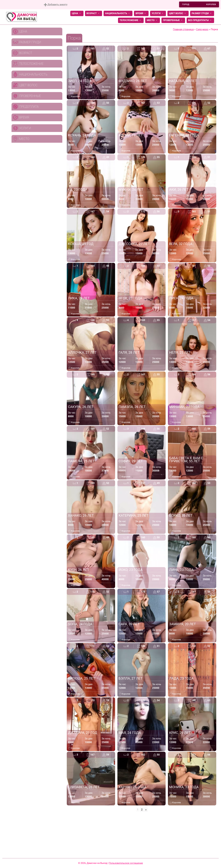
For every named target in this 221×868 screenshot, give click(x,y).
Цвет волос (178, 13)
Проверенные (173, 20)
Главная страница (183, 29)
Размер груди (202, 13)
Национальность (118, 13)
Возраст (94, 13)
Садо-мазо (202, 29)
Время (141, 13)
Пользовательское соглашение (126, 863)
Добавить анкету (56, 5)
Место (153, 20)
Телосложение (131, 20)
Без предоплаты (200, 20)
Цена (77, 13)
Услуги (158, 13)
